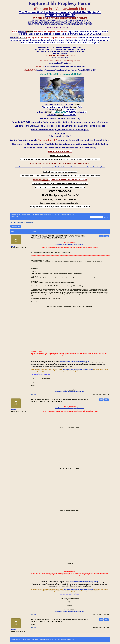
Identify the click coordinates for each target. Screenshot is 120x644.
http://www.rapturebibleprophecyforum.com (70, 244)
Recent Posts (15, 217)
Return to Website (16, 215)
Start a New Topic (16, 226)
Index (23, 215)
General (28, 215)
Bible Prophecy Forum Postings (40, 215)
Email (35, 395)
